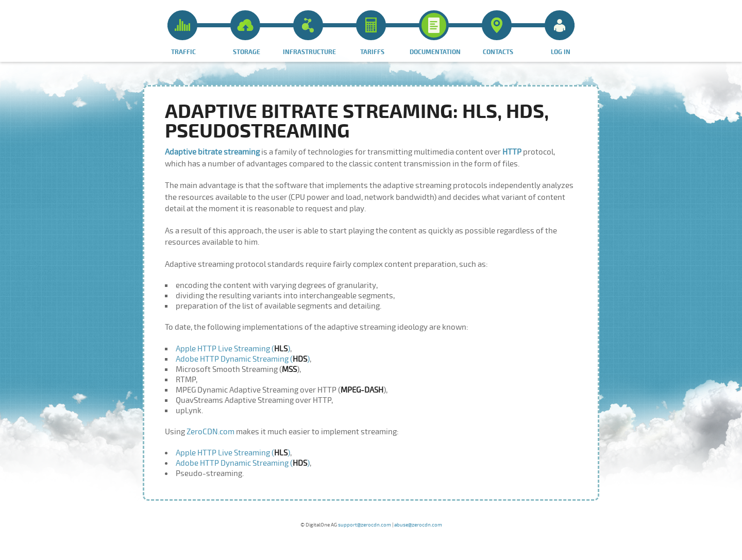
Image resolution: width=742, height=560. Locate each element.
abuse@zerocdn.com (418, 525)
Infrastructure (309, 33)
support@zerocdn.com (365, 525)
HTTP (512, 152)
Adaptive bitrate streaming (213, 152)
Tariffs (371, 33)
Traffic (182, 33)
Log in (560, 33)
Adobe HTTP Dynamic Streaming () (243, 359)
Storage (245, 33)
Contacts (498, 33)
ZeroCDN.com (210, 432)
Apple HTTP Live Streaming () (233, 349)
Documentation (435, 33)
